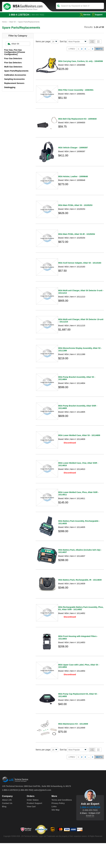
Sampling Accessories (14, 79)
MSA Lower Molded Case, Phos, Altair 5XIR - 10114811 (79, 510)
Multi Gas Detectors (13, 67)
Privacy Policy (58, 828)
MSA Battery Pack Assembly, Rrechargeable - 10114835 (79, 539)
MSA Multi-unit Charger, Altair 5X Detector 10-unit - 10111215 (81, 331)
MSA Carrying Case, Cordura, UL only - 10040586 (81, 62)
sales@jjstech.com (43, 815)
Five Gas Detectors (13, 63)
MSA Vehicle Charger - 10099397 (73, 151)
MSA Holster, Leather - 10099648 (73, 181)
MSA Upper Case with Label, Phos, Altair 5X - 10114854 (79, 688)
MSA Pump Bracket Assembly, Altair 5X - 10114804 (77, 390)
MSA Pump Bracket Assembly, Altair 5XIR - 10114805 (78, 420)
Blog (4, 831)
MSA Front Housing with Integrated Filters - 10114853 (78, 659)
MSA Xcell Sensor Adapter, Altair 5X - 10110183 (80, 271)
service (84, 15)
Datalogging (10, 87)
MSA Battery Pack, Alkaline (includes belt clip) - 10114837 (80, 569)
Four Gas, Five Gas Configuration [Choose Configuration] (15, 52)
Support (97, 15)
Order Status (33, 825)
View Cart (31, 831)
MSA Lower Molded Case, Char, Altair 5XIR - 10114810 (78, 479)
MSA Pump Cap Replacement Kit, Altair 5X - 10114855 (78, 718)
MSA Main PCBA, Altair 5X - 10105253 (75, 211)
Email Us (90, 840)
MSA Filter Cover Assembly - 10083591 (76, 92)
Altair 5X (13, 22)
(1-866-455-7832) (37, 15)
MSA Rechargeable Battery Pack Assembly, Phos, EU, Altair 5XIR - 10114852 (81, 629)
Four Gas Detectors (13, 59)
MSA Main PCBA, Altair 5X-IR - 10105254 (77, 241)
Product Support (34, 828)
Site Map (56, 835)
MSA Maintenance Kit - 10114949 (73, 748)
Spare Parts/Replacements (16, 71)
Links (54, 831)
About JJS (7, 825)
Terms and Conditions (62, 825)
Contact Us (7, 828)
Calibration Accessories (15, 75)
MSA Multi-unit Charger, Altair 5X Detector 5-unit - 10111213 (81, 301)
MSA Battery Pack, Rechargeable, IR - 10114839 (80, 599)
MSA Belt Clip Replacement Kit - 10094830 (77, 122)
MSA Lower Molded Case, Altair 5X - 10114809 (79, 449)
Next (98, 49)
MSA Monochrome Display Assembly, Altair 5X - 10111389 (80, 360)
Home (4, 22)
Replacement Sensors (14, 83)
